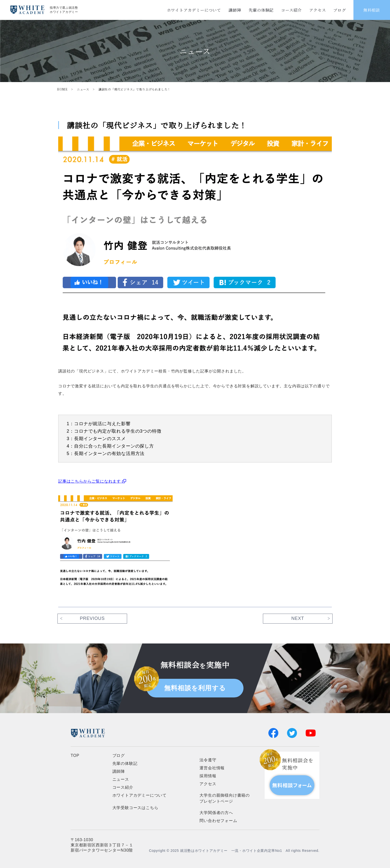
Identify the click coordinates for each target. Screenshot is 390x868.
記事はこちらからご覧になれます (92, 481)
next (298, 618)
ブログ (340, 10)
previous (92, 618)
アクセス (317, 10)
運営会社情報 (212, 768)
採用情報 (208, 776)
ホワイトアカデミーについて (194, 10)
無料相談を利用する (195, 688)
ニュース (83, 89)
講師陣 (235, 10)
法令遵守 (208, 760)
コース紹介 (291, 10)
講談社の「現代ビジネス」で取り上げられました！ (135, 89)
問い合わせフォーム (218, 821)
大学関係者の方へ (216, 813)
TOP (75, 755)
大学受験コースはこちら (135, 808)
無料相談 (372, 10)
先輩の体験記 (261, 10)
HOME (62, 89)
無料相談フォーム (292, 785)
